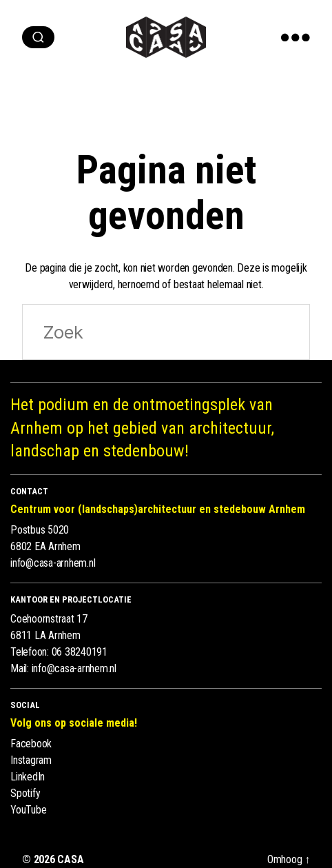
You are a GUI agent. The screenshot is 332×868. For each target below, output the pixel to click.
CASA (70, 859)
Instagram (31, 760)
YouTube (28, 810)
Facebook (31, 744)
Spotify (25, 793)
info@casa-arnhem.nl (53, 563)
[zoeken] (38, 37)
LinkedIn (28, 777)
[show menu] (295, 37)
